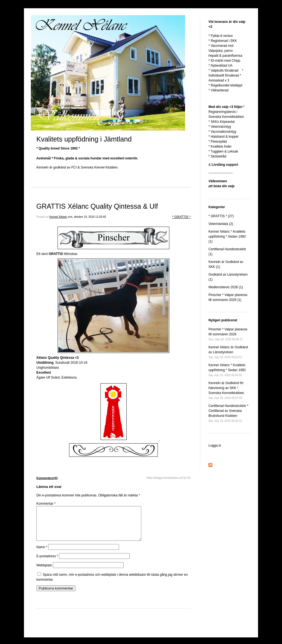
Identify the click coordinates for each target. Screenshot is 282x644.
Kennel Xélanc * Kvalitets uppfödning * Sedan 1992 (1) (227, 237)
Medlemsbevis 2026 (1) (226, 287)
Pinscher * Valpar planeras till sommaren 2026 (228, 334)
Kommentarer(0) (47, 478)
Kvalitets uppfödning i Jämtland (84, 139)
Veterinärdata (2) (221, 224)
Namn (42, 554)
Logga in (215, 445)
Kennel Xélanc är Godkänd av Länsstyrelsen (228, 352)
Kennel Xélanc (58, 217)
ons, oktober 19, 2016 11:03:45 (87, 217)
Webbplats (44, 572)
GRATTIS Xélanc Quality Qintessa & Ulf (97, 206)
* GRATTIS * (181, 217)
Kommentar (46, 504)
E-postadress (47, 563)
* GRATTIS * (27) (221, 216)
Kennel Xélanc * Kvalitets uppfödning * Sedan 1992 (227, 370)
